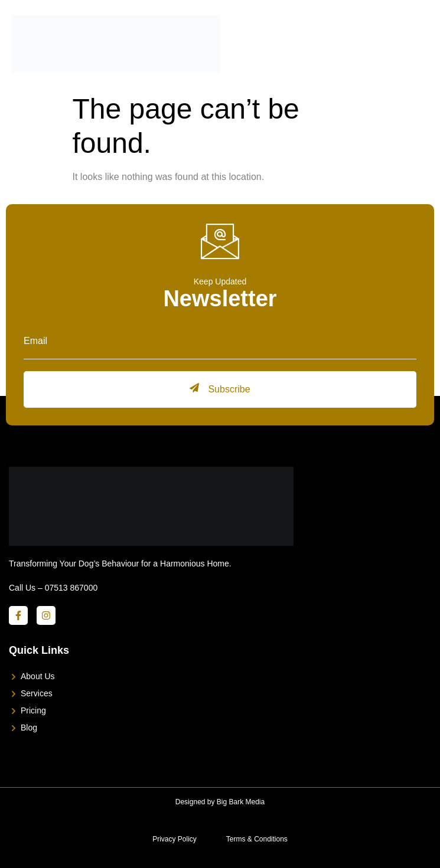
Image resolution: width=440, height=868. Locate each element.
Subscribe (220, 389)
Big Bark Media (241, 802)
